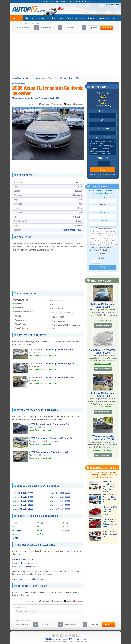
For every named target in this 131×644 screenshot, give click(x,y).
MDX (17, 538)
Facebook (45, 104)
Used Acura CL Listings (103, 320)
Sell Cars (57, 18)
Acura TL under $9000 (61, 509)
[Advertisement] (65, 55)
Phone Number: (103, 128)
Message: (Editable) (103, 137)
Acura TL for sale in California (26, 562)
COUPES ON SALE (102, 326)
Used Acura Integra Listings (103, 450)
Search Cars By (75, 18)
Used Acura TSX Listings (103, 364)
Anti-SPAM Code (103, 258)
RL (41, 526)
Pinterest (79, 104)
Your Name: (103, 197)
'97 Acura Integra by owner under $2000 (103, 438)
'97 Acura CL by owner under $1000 (103, 306)
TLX (66, 522)
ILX (16, 526)
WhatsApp (58, 104)
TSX (66, 526)
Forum (104, 18)
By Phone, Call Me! (97, 254)
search (107, 28)
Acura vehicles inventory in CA (26, 566)
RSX (42, 530)
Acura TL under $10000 (24, 497)
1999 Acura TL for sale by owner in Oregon (52, 377)
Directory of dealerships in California (28, 579)
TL (41, 538)
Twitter (68, 104)
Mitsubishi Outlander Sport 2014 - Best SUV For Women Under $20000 (110, 487)
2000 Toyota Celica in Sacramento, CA (50, 424)
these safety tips (105, 174)
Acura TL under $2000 (24, 501)
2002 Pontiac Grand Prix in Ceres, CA (49, 452)
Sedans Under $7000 (72, 230)
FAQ (71, 638)
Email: (103, 120)
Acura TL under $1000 (24, 493)
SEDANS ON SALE (102, 369)
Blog (91, 18)
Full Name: (103, 111)
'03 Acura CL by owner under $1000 (103, 395)
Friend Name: (103, 212)
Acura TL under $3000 (24, 505)
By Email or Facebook (98, 250)
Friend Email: (103, 220)
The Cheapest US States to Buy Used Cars (110, 534)
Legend (18, 534)
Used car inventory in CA (23, 559)
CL (16, 522)
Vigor (67, 530)
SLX (41, 534)
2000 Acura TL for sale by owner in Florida (52, 349)
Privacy (76, 638)
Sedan (78, 182)
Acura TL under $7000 (61, 501)
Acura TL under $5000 (61, 493)
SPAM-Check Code (103, 158)
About (65, 638)
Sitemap (59, 638)
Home (17, 18)
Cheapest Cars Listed (36, 18)
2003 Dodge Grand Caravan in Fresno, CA (52, 438)
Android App (50, 638)
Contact (83, 638)
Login (118, 4)
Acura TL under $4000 (24, 509)
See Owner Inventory (104, 106)
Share (111, 4)
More (115, 18)
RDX (42, 522)
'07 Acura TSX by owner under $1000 (103, 351)
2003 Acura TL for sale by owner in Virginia (52, 363)
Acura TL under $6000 (61, 497)
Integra (18, 530)
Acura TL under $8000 (61, 505)
